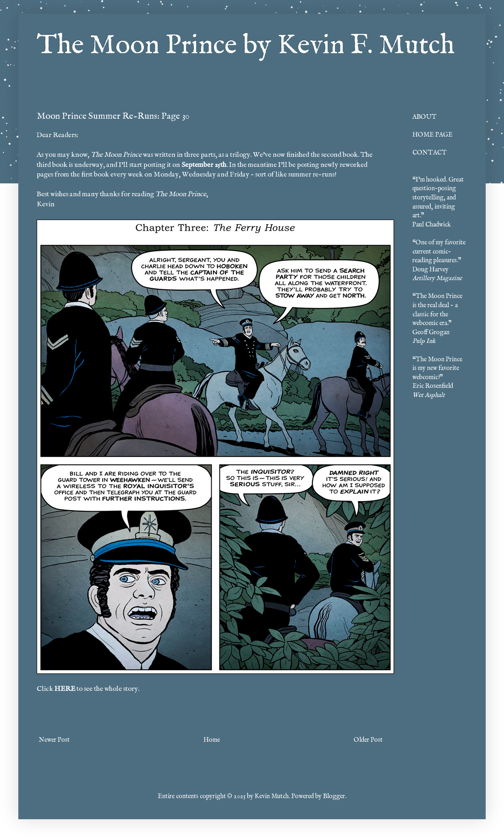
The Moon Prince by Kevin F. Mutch (246, 46)
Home (212, 740)
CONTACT (430, 153)
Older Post (368, 740)
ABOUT (425, 117)
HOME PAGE (433, 135)
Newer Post (54, 740)
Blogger (334, 796)
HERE (65, 689)
